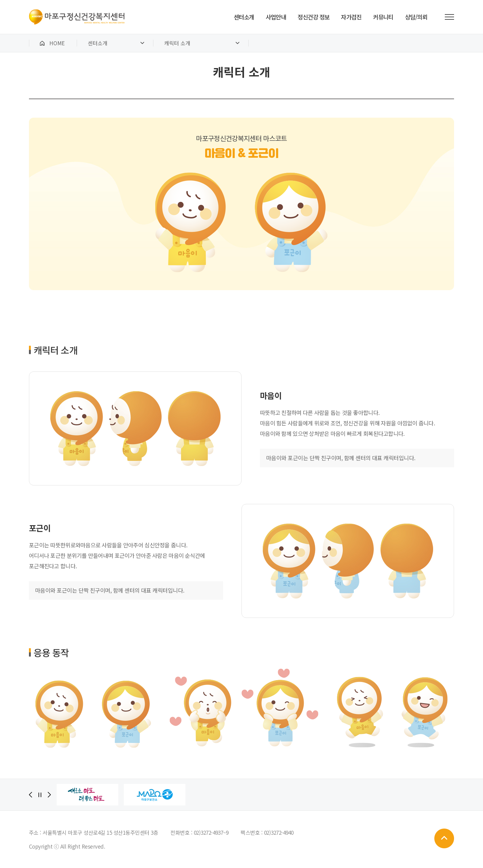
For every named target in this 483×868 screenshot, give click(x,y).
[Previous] (30, 795)
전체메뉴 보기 (449, 17)
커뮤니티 (383, 17)
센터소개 (244, 17)
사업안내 (276, 17)
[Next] (49, 795)
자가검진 (351, 17)
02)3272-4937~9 (211, 832)
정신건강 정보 (313, 17)
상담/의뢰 (416, 17)
